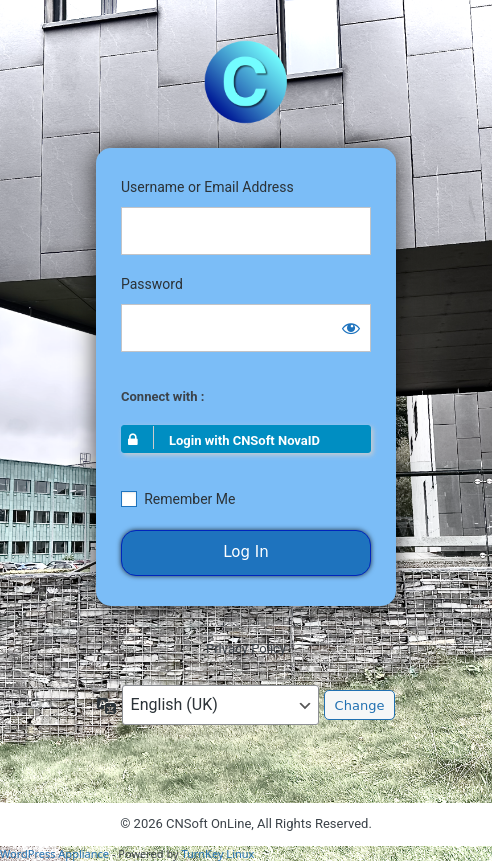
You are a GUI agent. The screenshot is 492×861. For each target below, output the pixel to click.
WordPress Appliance (54, 853)
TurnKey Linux (217, 853)
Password (152, 284)
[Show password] (351, 328)
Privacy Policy (246, 648)
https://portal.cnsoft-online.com (246, 82)
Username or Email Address (207, 187)
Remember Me (189, 499)
